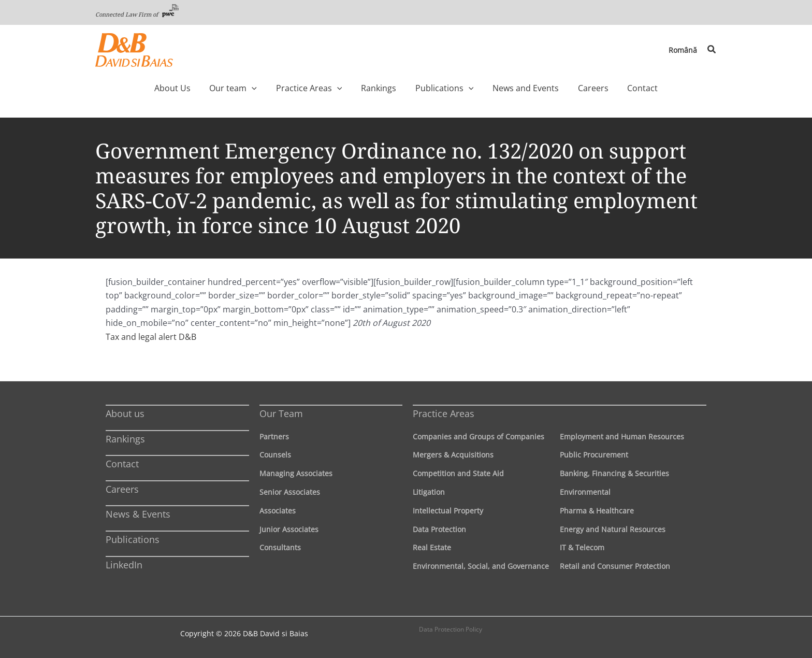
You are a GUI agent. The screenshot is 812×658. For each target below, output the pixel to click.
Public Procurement (594, 455)
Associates (278, 511)
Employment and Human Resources (622, 437)
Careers (122, 489)
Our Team (281, 413)
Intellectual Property (448, 511)
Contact (122, 464)
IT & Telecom (582, 547)
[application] (273, 88)
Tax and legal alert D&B (151, 337)
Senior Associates (290, 492)
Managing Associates (296, 473)
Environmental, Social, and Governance (481, 566)
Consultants (280, 547)
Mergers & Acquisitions (453, 455)
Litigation (429, 492)
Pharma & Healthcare (597, 511)
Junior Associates (289, 529)
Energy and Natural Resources (613, 529)
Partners (274, 437)
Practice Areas (444, 413)
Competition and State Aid (458, 473)
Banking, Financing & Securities (614, 473)
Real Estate (432, 547)
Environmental (585, 492)
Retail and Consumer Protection (615, 566)
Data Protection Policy (451, 629)
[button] (712, 50)
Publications (133, 539)
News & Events (138, 514)
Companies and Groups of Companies (479, 437)
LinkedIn (124, 565)
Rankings (125, 439)
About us (125, 413)
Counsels (275, 455)
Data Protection (439, 529)
